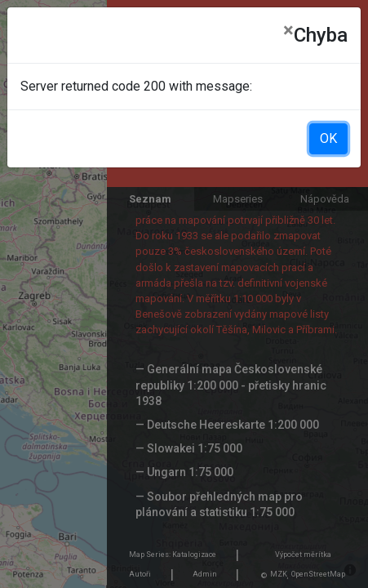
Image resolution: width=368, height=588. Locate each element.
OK (328, 138)
